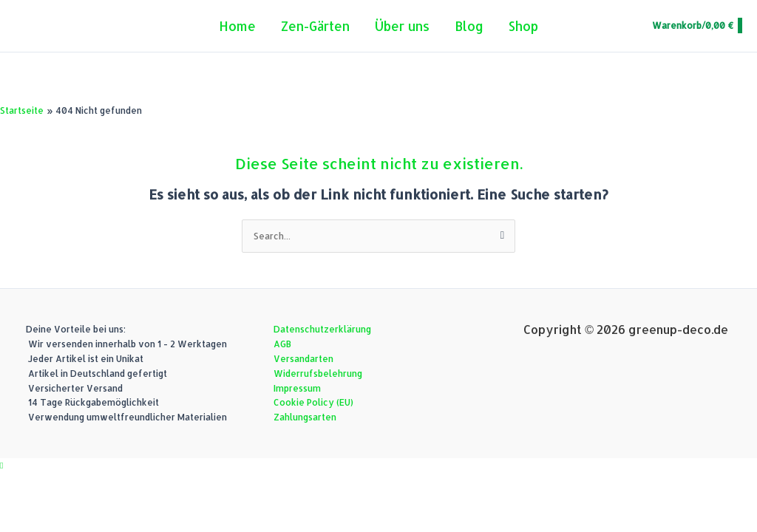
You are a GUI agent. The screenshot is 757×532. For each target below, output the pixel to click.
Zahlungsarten (305, 417)
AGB (282, 344)
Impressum (297, 388)
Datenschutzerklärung (322, 329)
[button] (1, 465)
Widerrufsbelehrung (318, 374)
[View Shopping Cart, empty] (696, 26)
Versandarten (303, 359)
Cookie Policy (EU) (313, 402)
